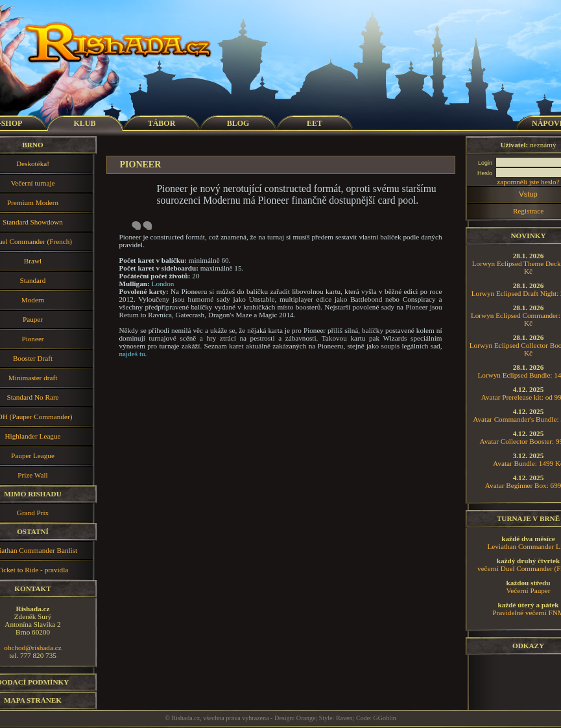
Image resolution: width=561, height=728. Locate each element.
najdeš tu (132, 354)
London (163, 284)
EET (315, 123)
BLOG (238, 123)
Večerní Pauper (528, 590)
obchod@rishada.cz (32, 648)
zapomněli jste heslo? (528, 182)
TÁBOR (162, 123)
